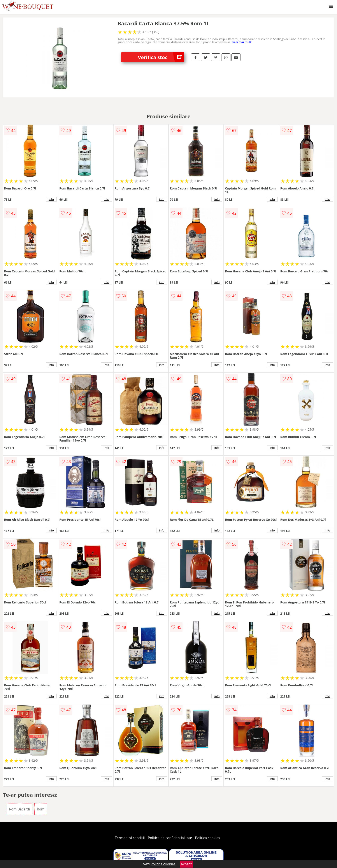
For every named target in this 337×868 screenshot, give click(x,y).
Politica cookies (208, 838)
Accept (186, 864)
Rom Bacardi (20, 809)
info (51, 199)
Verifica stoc (161, 57)
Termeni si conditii (130, 838)
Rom (40, 809)
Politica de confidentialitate (170, 838)
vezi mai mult (242, 42)
